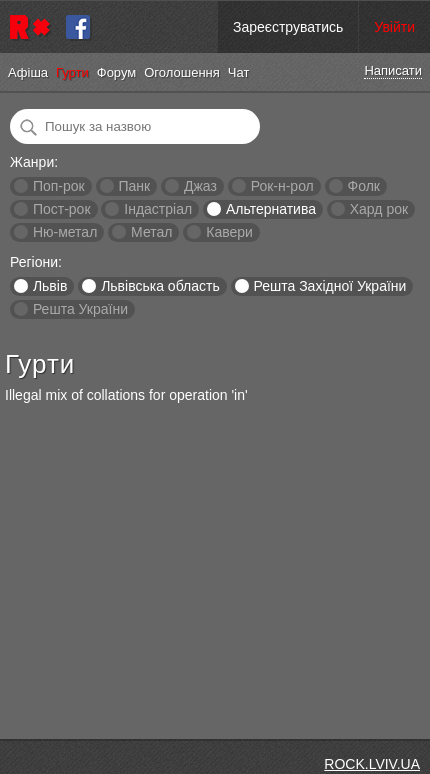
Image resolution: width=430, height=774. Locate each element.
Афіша (28, 72)
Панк (134, 186)
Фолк (364, 186)
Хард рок (379, 209)
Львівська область (160, 286)
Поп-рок (59, 186)
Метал (151, 232)
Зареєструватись (288, 27)
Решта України (80, 309)
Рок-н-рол (282, 186)
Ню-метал (65, 232)
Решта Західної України (329, 286)
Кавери (229, 232)
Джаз (200, 186)
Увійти (394, 27)
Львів (50, 286)
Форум (117, 72)
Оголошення (182, 72)
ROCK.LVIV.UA (372, 764)
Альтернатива (271, 209)
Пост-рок (62, 209)
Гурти (72, 72)
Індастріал (158, 209)
